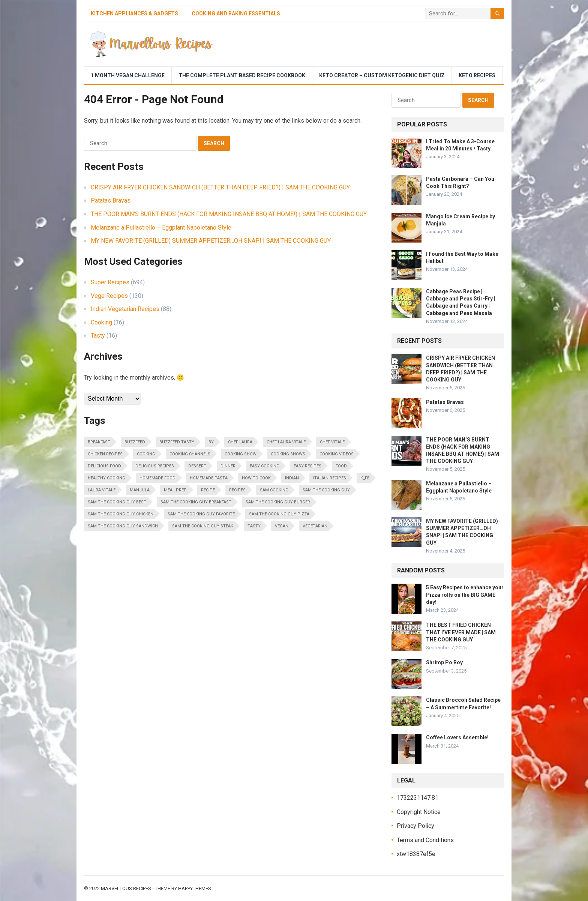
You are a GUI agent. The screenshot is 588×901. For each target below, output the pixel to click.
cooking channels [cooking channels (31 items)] (190, 454)
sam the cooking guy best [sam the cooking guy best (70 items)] (117, 502)
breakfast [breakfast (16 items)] (99, 442)
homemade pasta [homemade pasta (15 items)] (209, 478)
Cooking (101, 322)
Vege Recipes (109, 296)
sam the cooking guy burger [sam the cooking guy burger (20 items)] (278, 502)
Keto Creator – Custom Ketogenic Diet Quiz (382, 75)
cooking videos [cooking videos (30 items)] (337, 454)
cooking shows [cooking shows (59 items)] (288, 454)
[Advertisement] (367, 44)
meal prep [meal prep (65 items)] (175, 490)
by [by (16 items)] (211, 442)
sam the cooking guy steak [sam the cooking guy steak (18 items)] (203, 526)
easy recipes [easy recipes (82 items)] (307, 466)
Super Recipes (110, 282)
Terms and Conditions (425, 840)
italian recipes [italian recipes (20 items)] (330, 478)
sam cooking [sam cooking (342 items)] (274, 490)
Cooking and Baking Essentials (236, 14)
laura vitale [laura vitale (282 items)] (102, 490)
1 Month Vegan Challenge (128, 75)
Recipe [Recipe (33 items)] (208, 490)
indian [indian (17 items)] (292, 478)
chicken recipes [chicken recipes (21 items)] (105, 454)
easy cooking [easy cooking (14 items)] (265, 466)
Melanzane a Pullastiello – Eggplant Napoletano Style (161, 228)
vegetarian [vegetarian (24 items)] (315, 526)
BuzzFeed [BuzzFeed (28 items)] (135, 442)
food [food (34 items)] (341, 466)
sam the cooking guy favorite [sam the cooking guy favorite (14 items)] (201, 514)
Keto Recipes (477, 75)
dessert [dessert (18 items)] (197, 466)
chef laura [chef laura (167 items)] (240, 442)
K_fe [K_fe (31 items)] (365, 478)
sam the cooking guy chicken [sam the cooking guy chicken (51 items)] (121, 514)
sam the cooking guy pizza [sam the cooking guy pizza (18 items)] (279, 514)
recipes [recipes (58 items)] (237, 490)
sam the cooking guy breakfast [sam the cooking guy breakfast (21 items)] (196, 502)
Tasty (98, 336)
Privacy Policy (415, 826)
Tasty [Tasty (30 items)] (254, 526)
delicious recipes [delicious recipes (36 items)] (155, 466)
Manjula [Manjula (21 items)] (140, 490)
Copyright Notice (419, 812)
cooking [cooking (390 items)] (146, 454)
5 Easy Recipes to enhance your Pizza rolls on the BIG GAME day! (465, 595)
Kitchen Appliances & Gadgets (134, 14)
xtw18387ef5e (416, 854)
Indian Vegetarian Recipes (125, 309)
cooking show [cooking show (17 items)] (241, 454)
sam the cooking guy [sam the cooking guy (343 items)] (326, 490)
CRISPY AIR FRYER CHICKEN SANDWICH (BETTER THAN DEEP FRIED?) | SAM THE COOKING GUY (220, 187)
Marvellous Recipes (126, 888)
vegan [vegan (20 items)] (282, 526)
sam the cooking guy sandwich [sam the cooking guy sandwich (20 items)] (123, 526)
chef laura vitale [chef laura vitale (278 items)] (286, 442)
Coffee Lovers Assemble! (457, 737)
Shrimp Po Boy (444, 662)
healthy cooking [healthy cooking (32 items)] (106, 478)
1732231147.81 (418, 798)
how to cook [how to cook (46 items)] (256, 478)
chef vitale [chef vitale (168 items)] (332, 442)
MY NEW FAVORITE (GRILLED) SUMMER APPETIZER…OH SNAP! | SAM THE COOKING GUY (211, 241)
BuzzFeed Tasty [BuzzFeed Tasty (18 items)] (177, 442)
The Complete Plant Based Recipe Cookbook (242, 75)
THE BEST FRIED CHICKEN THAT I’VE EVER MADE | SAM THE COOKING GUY (461, 632)
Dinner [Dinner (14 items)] (228, 466)
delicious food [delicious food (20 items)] (104, 466)
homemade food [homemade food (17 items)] (157, 478)
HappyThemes (195, 888)
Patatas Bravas (111, 200)
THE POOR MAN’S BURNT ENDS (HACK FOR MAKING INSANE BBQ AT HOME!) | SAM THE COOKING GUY (229, 214)
